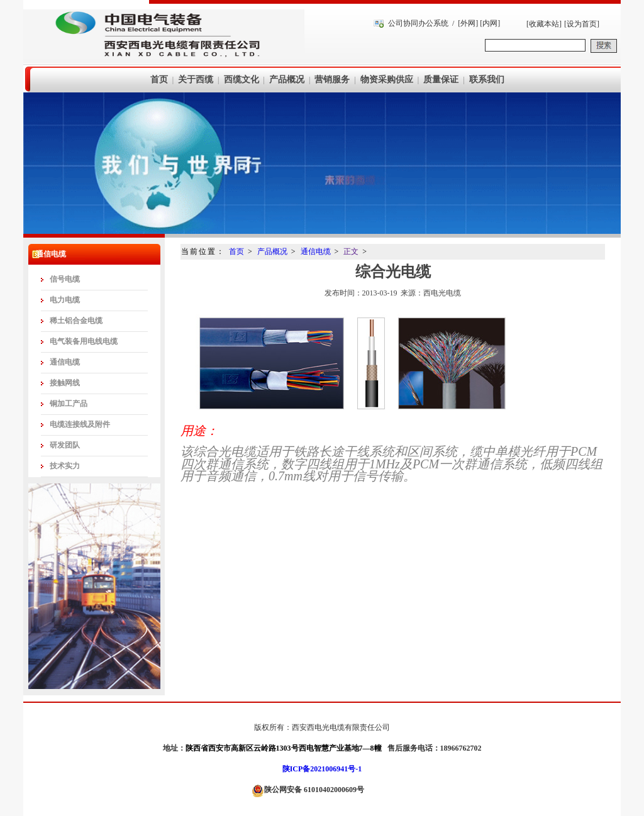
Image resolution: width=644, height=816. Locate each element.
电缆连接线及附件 (80, 424)
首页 (159, 80)
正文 (351, 251)
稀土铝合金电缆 (76, 321)
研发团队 (65, 445)
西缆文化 (241, 80)
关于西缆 (196, 80)
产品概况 (287, 80)
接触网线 (65, 383)
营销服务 (332, 80)
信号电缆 (65, 279)
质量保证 (441, 80)
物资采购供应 (387, 80)
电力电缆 (65, 300)
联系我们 (487, 80)
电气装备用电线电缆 (84, 341)
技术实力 (65, 466)
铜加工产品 (69, 404)
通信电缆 (65, 362)
